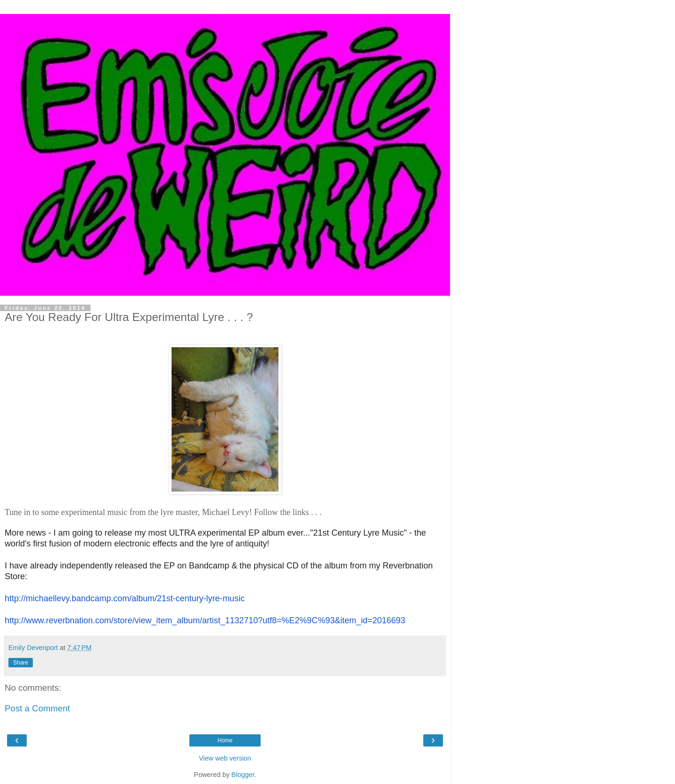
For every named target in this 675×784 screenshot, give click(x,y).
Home (225, 740)
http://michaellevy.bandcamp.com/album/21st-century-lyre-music (125, 598)
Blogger (243, 775)
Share (21, 663)
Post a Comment (37, 708)
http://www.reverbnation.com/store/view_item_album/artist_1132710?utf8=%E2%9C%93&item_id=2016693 (205, 620)
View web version (225, 758)
